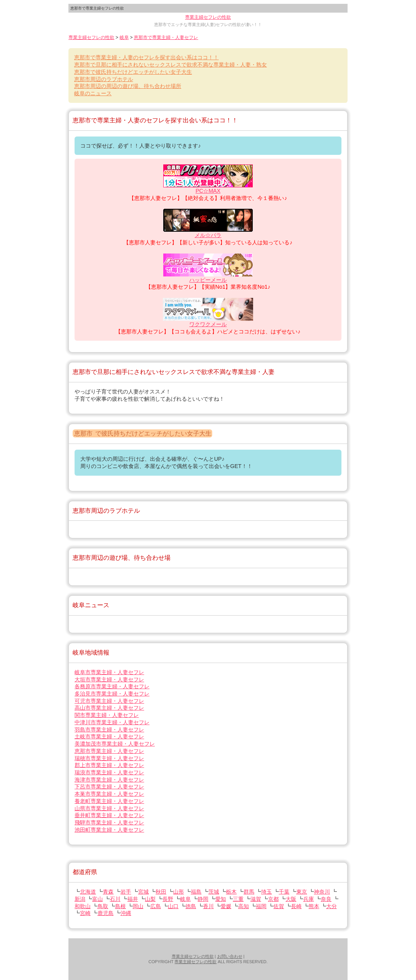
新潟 (80, 899)
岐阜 (124, 37)
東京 (302, 892)
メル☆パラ (208, 235)
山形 (179, 892)
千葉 (284, 892)
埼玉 (266, 892)
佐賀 (279, 906)
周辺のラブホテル (104, 79)
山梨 (150, 899)
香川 (208, 906)
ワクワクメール (208, 324)
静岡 (203, 899)
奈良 (326, 899)
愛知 (221, 899)
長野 (168, 899)
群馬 (249, 892)
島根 (120, 906)
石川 (115, 899)
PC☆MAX (208, 191)
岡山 (138, 906)
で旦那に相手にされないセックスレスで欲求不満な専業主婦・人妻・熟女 (171, 65)
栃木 (231, 892)
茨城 (214, 892)
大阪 (291, 899)
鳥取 (103, 906)
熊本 (314, 906)
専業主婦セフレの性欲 (208, 17)
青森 (108, 892)
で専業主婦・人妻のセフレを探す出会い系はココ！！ (146, 57)
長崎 (296, 906)
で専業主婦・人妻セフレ (166, 37)
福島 (196, 892)
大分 (331, 906)
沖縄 (126, 913)
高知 (244, 906)
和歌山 (83, 906)
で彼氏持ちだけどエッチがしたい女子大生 (133, 72)
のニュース (93, 93)
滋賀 (256, 899)
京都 (273, 899)
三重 (238, 899)
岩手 (126, 892)
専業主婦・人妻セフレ (109, 672)
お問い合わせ (230, 956)
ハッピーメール (208, 280)
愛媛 (226, 906)
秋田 (161, 892)
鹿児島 (106, 913)
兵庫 (309, 899)
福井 (133, 899)
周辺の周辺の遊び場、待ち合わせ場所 (128, 86)
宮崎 (85, 913)
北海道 (88, 892)
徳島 (191, 906)
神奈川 (322, 892)
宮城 (143, 892)
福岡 (261, 906)
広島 (156, 906)
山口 (173, 906)
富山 (97, 899)
